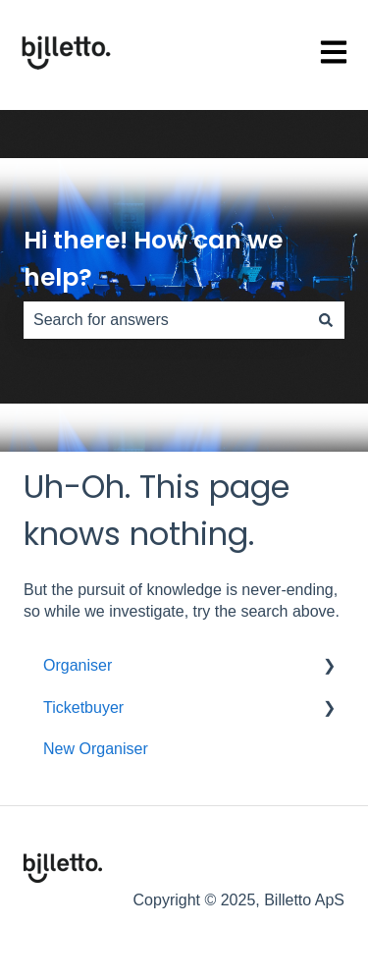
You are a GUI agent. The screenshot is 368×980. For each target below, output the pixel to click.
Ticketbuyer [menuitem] (83, 708)
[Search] (326, 320)
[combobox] (165, 320)
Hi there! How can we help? (153, 259)
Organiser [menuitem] (78, 665)
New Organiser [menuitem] (96, 749)
